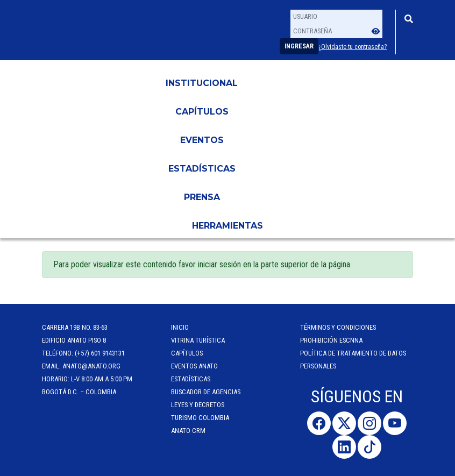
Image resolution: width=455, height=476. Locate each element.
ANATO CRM (188, 431)
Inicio (180, 327)
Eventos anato (194, 366)
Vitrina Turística (198, 340)
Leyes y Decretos (198, 405)
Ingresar (299, 46)
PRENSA (202, 197)
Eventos (202, 140)
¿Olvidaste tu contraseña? (353, 47)
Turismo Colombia (200, 418)
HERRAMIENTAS (228, 226)
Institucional (202, 83)
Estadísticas (202, 169)
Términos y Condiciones (338, 327)
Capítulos (202, 112)
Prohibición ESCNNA (331, 340)
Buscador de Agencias (206, 392)
